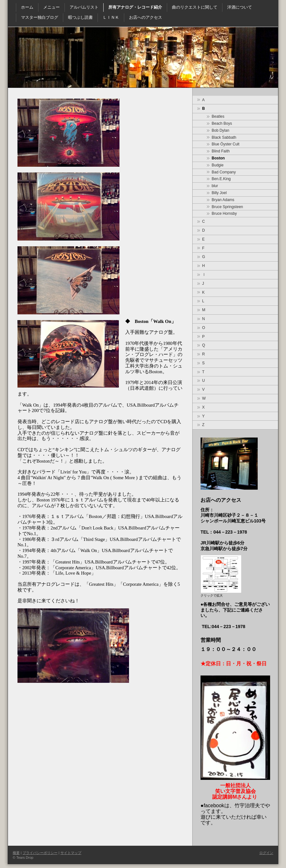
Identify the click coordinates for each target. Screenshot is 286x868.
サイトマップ (71, 853)
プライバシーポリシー (40, 853)
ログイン (266, 853)
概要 (16, 853)
